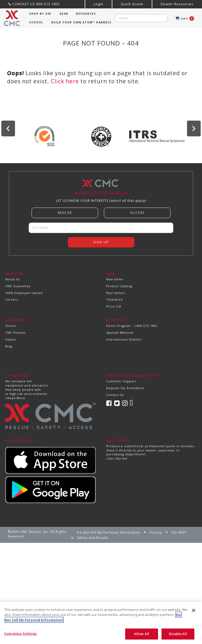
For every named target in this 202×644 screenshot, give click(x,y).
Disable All (178, 634)
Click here (65, 81)
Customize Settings (21, 633)
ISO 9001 (179, 532)
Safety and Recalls (93, 538)
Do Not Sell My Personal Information (109, 532)
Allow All (142, 634)
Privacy (156, 532)
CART (185, 19)
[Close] (194, 610)
